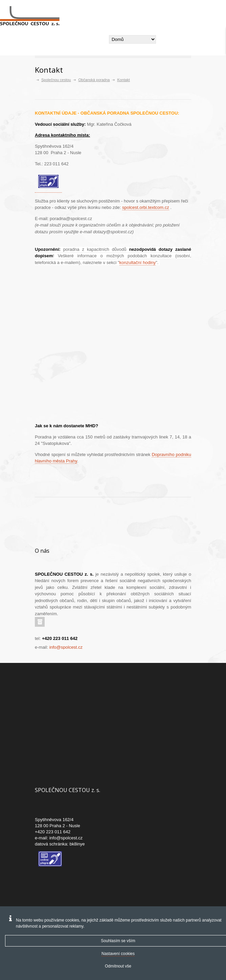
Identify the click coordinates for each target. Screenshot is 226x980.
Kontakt (123, 80)
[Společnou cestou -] (32, 16)
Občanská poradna (94, 80)
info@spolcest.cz (66, 647)
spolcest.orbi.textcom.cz (146, 207)
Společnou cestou (56, 80)
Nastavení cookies (118, 954)
